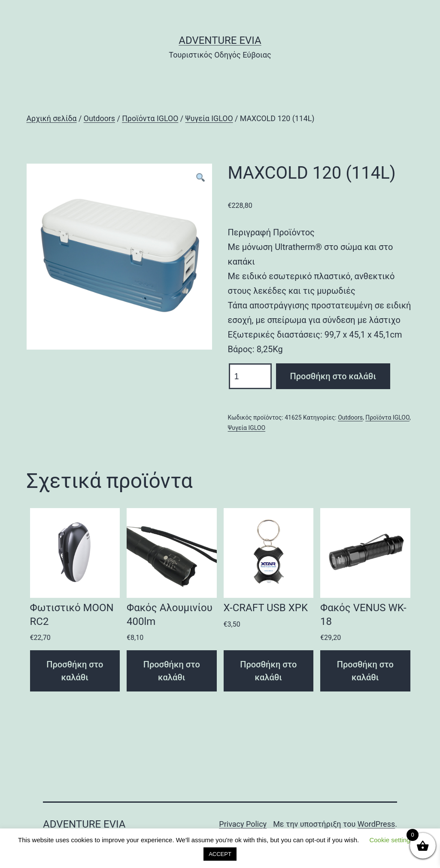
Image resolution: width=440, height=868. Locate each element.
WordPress (376, 824)
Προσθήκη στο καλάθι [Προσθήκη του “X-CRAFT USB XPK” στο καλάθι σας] (268, 671)
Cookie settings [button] (391, 840)
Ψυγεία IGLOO (209, 119)
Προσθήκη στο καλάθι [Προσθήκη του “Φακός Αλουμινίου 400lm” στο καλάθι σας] (172, 671)
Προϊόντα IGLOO (150, 119)
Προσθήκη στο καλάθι (333, 376)
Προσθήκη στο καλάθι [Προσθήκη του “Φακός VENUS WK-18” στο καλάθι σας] (365, 671)
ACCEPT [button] (220, 854)
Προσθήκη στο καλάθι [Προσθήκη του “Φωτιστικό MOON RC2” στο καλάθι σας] (75, 671)
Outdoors (99, 119)
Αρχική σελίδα (52, 119)
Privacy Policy (243, 824)
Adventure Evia (220, 40)
